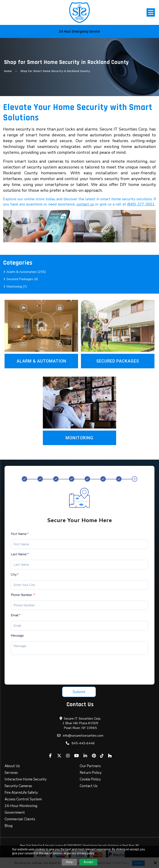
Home (8, 71)
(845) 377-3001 (141, 204)
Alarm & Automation (41, 361)
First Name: (20, 534)
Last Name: (20, 554)
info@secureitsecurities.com (83, 736)
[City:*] (79, 585)
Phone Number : (23, 595)
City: (15, 575)
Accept (88, 862)
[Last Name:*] (79, 565)
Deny (69, 862)
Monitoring (79, 438)
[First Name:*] (79, 544)
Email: (16, 615)
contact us (85, 204)
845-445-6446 (83, 743)
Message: (17, 636)
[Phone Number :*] (79, 605)
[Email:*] (79, 626)
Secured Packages (118, 361)
